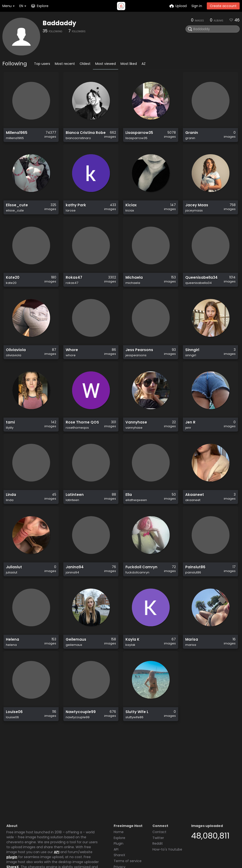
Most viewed (106, 64)
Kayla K (132, 680)
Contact (159, 789)
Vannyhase (135, 446)
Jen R (190, 446)
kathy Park (75, 213)
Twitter (158, 795)
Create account (223, 6)
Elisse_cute (16, 213)
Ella (128, 524)
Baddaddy (59, 23)
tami (10, 446)
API (57, 810)
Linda (11, 524)
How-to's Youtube (167, 807)
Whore (71, 368)
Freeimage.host (40, 851)
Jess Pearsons (138, 368)
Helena (12, 680)
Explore (119, 795)
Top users (42, 64)
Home (119, 789)
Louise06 (14, 758)
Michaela (134, 291)
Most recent (65, 64)
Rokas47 (73, 291)
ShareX (13, 824)
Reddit (158, 801)
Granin (191, 135)
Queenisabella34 (200, 291)
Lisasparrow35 (138, 135)
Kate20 (12, 291)
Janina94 (74, 602)
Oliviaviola (15, 368)
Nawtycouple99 (80, 758)
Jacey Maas (196, 213)
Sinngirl (192, 368)
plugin (12, 814)
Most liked (129, 64)
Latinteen (74, 524)
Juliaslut (13, 602)
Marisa (191, 680)
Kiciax (131, 213)
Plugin (119, 801)
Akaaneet (194, 524)
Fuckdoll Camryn (140, 602)
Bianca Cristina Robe (84, 135)
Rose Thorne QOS (81, 446)
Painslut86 (194, 602)
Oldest (85, 64)
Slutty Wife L (136, 758)
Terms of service (128, 818)
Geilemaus (75, 680)
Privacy (120, 824)
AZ (144, 64)
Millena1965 (16, 135)
